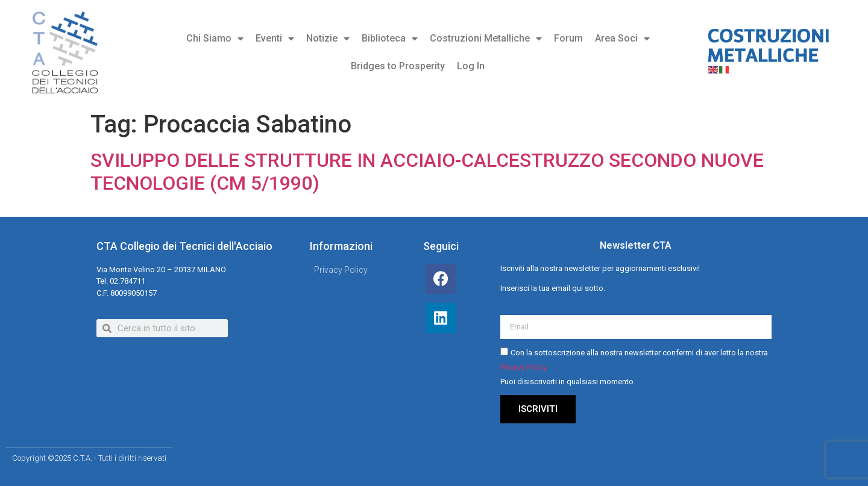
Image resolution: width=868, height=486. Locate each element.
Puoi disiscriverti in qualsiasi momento (567, 382)
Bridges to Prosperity (398, 66)
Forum (568, 38)
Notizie (328, 39)
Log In (471, 66)
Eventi (275, 39)
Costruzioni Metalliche (486, 39)
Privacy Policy (524, 368)
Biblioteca (390, 39)
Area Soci (622, 39)
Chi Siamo (215, 39)
